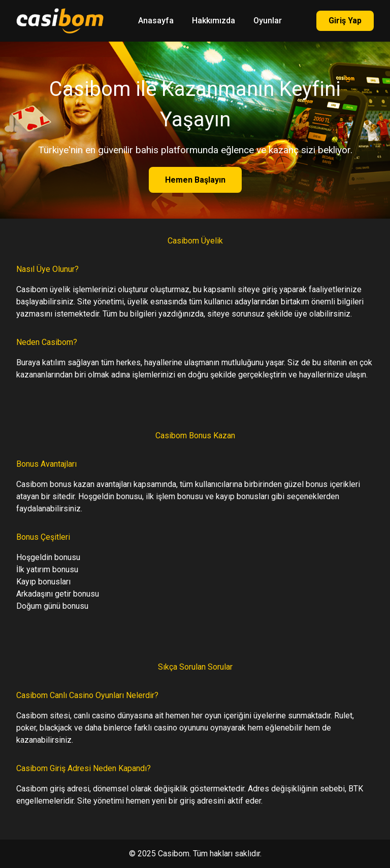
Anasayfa (156, 21)
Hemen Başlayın (195, 180)
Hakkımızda (214, 21)
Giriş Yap (345, 21)
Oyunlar (268, 21)
